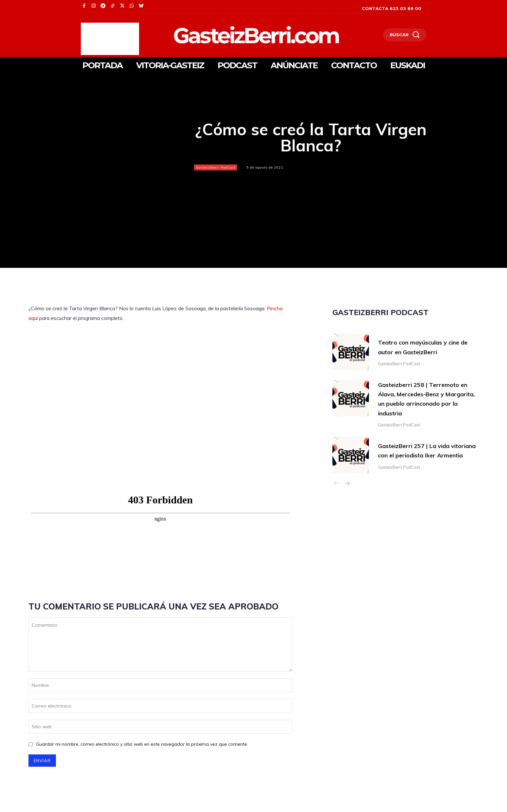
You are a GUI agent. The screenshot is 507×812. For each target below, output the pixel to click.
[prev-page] (336, 486)
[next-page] (347, 486)
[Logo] (223, 35)
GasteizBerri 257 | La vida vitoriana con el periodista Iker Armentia (427, 451)
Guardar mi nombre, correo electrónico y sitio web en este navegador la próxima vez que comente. (142, 744)
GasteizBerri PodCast (216, 167)
